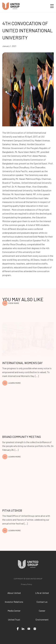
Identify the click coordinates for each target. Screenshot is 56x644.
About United (14, 593)
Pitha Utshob (12, 510)
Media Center (14, 611)
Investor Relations (14, 602)
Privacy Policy (27, 584)
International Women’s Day (22, 363)
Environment (42, 620)
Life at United (42, 593)
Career (42, 611)
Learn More (14, 381)
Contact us (42, 602)
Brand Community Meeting (22, 437)
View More (14, 301)
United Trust (14, 620)
